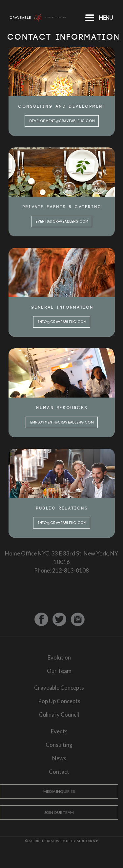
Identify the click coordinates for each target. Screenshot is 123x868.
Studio (87, 841)
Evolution (59, 657)
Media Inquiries (59, 791)
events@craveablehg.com (62, 222)
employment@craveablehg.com (62, 423)
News (59, 758)
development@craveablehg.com (62, 121)
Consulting (59, 745)
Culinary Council (59, 715)
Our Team (59, 671)
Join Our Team (59, 812)
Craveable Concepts (59, 688)
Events (59, 731)
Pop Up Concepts (59, 701)
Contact (59, 772)
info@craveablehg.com (62, 322)
